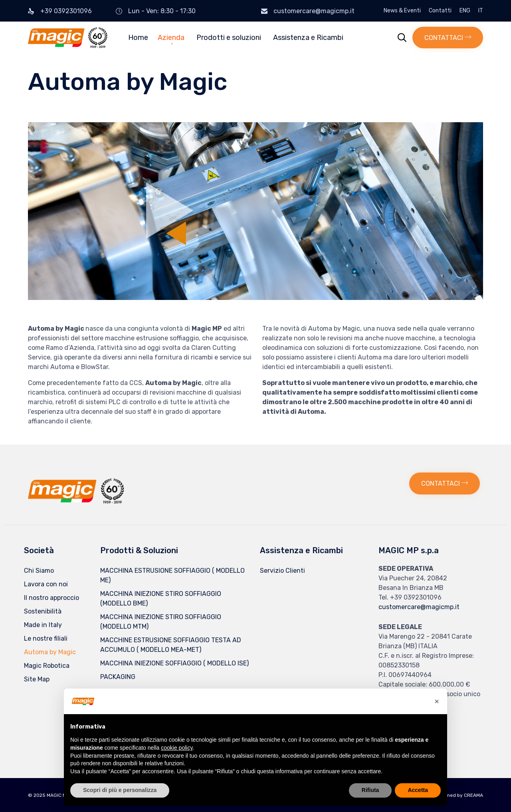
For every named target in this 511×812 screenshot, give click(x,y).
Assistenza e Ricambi (308, 38)
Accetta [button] (418, 790)
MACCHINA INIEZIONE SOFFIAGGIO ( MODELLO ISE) (174, 663)
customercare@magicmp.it (314, 11)
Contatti (440, 11)
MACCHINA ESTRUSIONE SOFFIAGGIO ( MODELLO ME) (172, 575)
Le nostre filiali (46, 638)
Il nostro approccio (51, 598)
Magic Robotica (47, 666)
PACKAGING (118, 677)
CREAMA (473, 795)
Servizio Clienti (282, 571)
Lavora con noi (46, 584)
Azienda (171, 38)
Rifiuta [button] (370, 790)
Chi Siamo (39, 571)
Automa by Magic (50, 652)
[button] (448, 38)
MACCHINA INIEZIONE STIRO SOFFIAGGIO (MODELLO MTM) (161, 622)
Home (138, 38)
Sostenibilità (43, 611)
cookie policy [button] (177, 748)
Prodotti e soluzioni (229, 38)
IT (481, 11)
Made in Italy (43, 625)
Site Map (37, 679)
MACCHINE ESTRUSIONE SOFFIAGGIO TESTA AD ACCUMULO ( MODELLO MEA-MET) (171, 645)
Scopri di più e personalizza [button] (120, 790)
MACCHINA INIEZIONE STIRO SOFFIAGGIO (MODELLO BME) (161, 599)
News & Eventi (402, 11)
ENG (465, 11)
